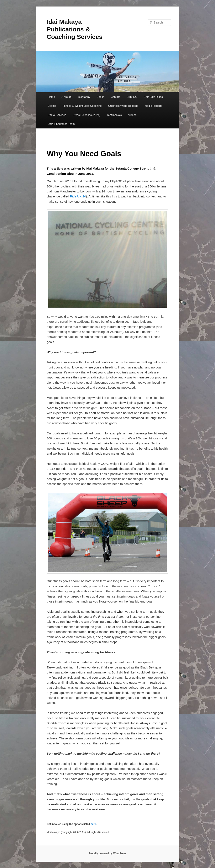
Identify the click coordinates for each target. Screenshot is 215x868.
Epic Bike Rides (153, 97)
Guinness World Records (123, 106)
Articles (67, 97)
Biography (84, 97)
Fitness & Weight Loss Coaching (82, 106)
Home (51, 97)
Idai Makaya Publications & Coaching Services (74, 29)
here (93, 824)
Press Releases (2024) (86, 115)
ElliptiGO (132, 97)
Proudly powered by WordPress (107, 853)
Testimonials (114, 115)
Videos (132, 115)
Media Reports (154, 106)
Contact (116, 97)
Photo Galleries (57, 115)
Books (100, 97)
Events (52, 106)
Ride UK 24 (78, 196)
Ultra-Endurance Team (61, 124)
